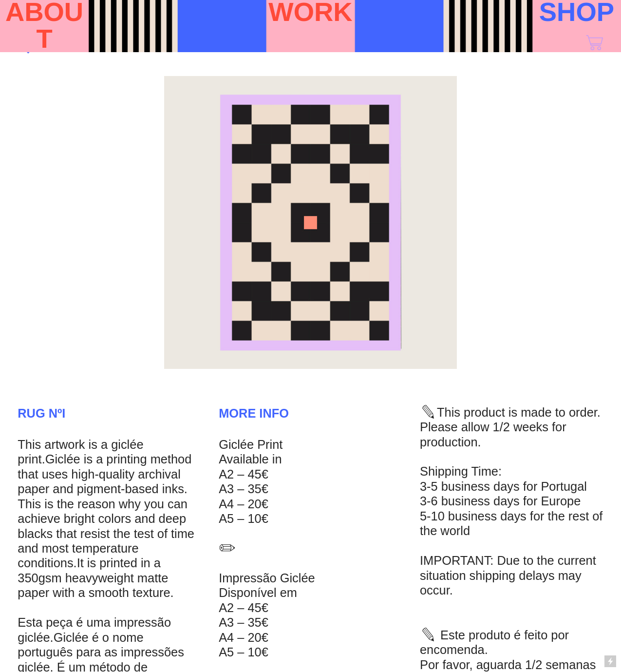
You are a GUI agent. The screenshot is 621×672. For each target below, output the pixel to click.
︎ (594, 43)
